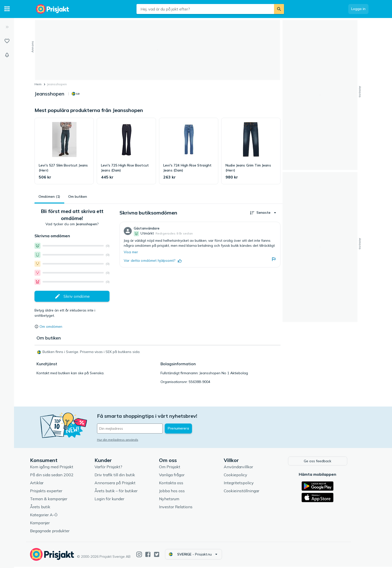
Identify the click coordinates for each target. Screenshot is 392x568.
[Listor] (7, 41)
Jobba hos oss (180, 492)
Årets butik (48, 508)
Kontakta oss (179, 484)
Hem (38, 84)
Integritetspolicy (246, 484)
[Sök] (279, 9)
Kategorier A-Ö (51, 516)
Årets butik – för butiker (123, 492)
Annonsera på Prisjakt (122, 484)
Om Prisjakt (177, 468)
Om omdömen (51, 326)
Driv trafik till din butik (122, 476)
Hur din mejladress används (125, 440)
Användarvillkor (246, 468)
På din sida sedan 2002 (59, 476)
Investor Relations (183, 508)
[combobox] (205, 9)
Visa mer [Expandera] (131, 252)
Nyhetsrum (177, 500)
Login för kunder (117, 500)
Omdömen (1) (49, 196)
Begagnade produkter (57, 532)
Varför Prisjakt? (116, 468)
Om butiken (78, 196)
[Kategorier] (7, 9)
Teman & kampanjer (56, 500)
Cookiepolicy (243, 476)
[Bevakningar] (7, 55)
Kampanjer (47, 524)
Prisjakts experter (54, 492)
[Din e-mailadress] (137, 428)
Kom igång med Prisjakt (59, 468)
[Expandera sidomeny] (7, 27)
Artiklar (44, 484)
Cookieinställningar (249, 492)
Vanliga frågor (179, 476)
